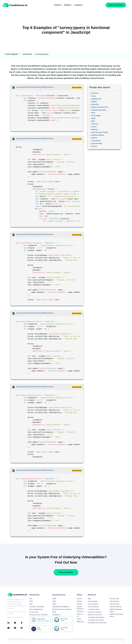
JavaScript (27, 54)
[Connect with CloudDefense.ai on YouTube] (11, 628)
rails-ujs (94, 146)
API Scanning (34, 612)
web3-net (95, 124)
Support (80, 601)
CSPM (54, 599)
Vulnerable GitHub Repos (96, 617)
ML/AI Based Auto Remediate (62, 609)
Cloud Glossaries (93, 607)
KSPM (54, 612)
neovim (94, 127)
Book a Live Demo (66, 572)
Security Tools (114, 599)
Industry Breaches (116, 607)
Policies (79, 604)
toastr (93, 113)
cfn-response (96, 141)
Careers (79, 599)
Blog (89, 599)
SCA (31, 599)
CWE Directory (115, 604)
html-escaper (96, 116)
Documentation (93, 604)
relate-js (94, 138)
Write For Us (80, 615)
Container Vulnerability (37, 607)
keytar (94, 96)
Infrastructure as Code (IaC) (39, 615)
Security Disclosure (80, 608)
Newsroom (80, 622)
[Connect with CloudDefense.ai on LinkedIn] (11, 623)
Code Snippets (12, 54)
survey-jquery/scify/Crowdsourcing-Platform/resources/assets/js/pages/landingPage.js (36, 139)
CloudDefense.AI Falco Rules (97, 623)
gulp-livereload (97, 143)
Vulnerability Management (61, 607)
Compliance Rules (94, 609)
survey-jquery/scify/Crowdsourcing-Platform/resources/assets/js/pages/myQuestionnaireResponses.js (36, 87)
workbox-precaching (99, 110)
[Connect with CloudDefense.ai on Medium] (24, 628)
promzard (95, 93)
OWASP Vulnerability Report (116, 615)
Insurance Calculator (95, 612)
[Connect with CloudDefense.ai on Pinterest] (17, 628)
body (93, 121)
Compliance (56, 615)
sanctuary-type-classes (100, 132)
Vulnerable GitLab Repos (96, 620)
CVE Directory (114, 601)
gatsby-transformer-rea (100, 107)
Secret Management (36, 609)
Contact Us (81, 611)
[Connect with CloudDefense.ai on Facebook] (24, 623)
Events (79, 619)
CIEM (54, 601)
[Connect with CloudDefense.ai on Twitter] (17, 623)
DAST (31, 604)
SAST (31, 601)
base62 (94, 102)
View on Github (77, 88)
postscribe (95, 104)
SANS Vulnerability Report (116, 610)
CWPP (54, 604)
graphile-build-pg (97, 135)
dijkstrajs (94, 129)
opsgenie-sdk (96, 99)
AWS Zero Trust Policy (95, 615)
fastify (93, 118)
